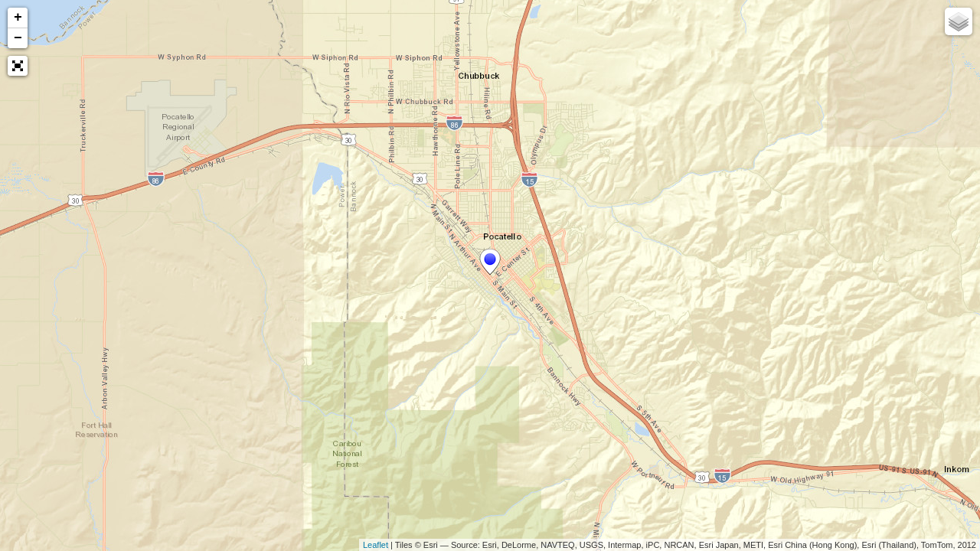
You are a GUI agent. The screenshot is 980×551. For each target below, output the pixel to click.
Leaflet (376, 545)
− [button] (18, 38)
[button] (18, 66)
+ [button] (18, 18)
